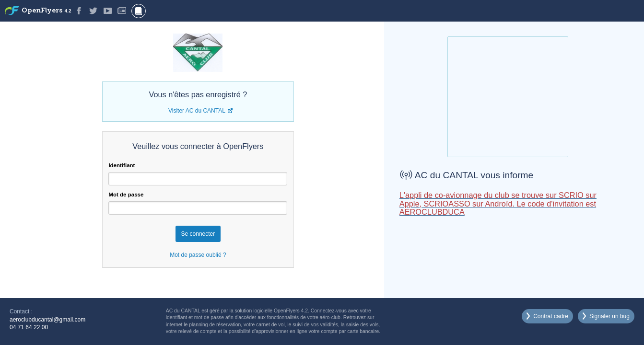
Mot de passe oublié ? (198, 255)
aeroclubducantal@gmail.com (47, 320)
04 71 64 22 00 (29, 327)
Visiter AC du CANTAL (197, 111)
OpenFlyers (47, 11)
